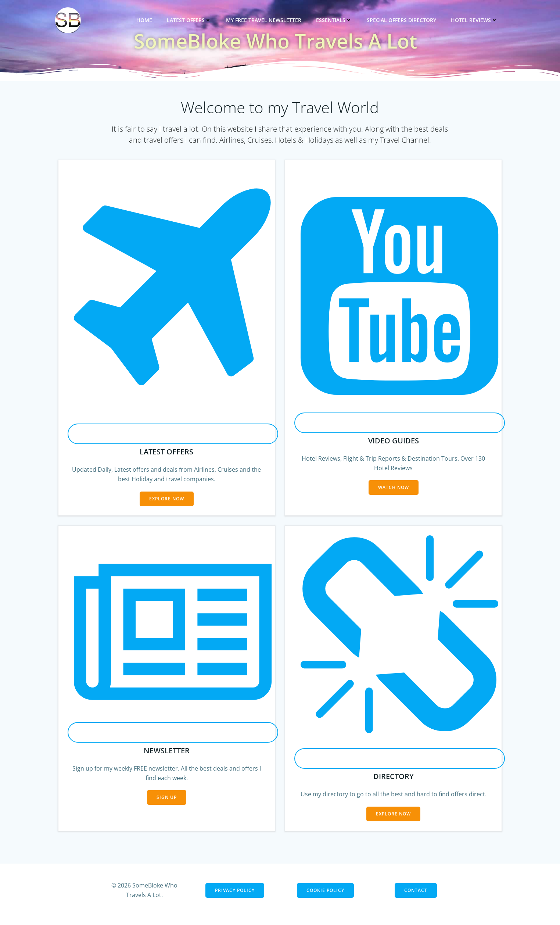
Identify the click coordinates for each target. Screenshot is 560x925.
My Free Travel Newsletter (265, 20)
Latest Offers (191, 20)
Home (146, 20)
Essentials (335, 20)
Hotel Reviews (476, 20)
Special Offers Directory (403, 20)
